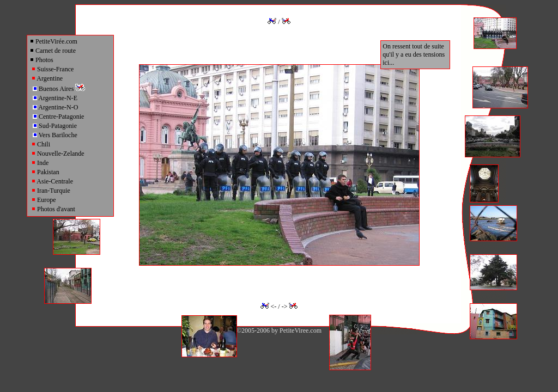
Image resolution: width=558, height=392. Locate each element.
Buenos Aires (59, 89)
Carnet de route (53, 51)
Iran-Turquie (51, 191)
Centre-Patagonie (58, 117)
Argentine (47, 78)
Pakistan (45, 172)
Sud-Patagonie (55, 126)
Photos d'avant (53, 209)
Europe (44, 200)
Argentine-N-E (55, 98)
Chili (41, 144)
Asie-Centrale (52, 181)
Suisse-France (52, 69)
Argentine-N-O (55, 107)
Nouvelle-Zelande (58, 154)
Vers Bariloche (55, 135)
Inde (40, 163)
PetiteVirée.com (53, 41)
